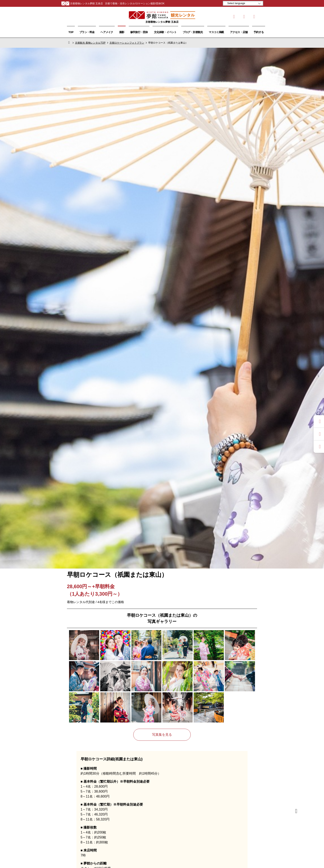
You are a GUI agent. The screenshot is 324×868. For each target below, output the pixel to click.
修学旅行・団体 (139, 32)
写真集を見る (162, 735)
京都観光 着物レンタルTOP (90, 43)
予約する (259, 32)
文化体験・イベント (165, 32)
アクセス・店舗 (239, 32)
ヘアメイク (107, 32)
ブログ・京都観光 (193, 32)
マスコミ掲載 (216, 32)
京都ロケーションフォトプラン (127, 43)
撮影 (122, 32)
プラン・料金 (87, 32)
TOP (71, 32)
